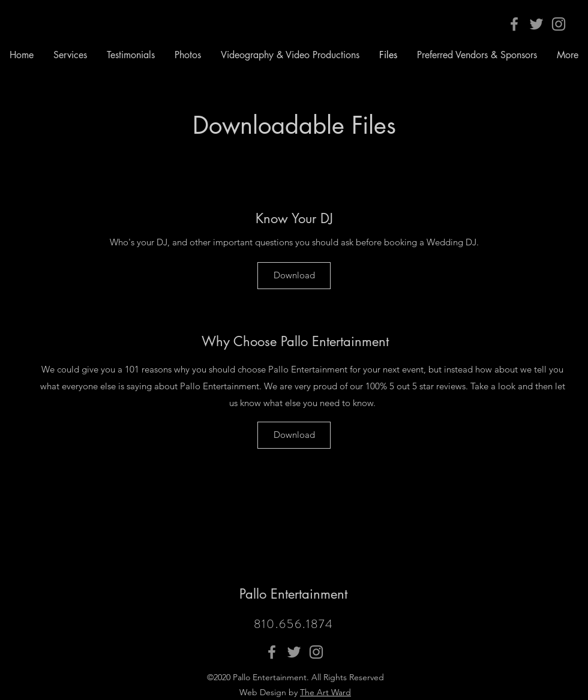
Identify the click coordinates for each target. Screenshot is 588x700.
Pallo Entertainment (293, 594)
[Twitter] (536, 24)
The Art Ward (325, 692)
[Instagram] (559, 24)
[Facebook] (514, 24)
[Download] (294, 276)
